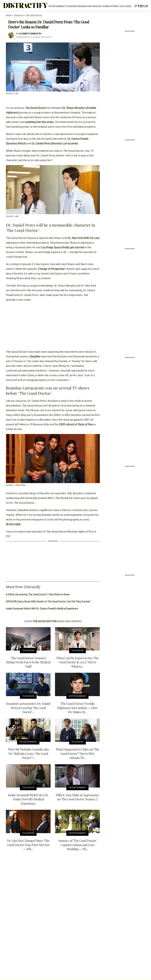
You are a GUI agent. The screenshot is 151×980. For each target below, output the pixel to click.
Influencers (95, 6)
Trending (83, 6)
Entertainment (57, 6)
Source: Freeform (16, 485)
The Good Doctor (34, 15)
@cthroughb (13, 524)
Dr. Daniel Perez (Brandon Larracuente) (55, 143)
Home (9, 15)
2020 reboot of (76, 424)
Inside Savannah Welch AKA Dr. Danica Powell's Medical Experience (42, 608)
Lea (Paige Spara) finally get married (63, 247)
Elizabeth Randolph (30, 34)
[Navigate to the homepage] (26, 6)
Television (71, 6)
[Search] (136, 6)
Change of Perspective (51, 269)
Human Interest (111, 6)
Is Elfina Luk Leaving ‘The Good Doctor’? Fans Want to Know (38, 594)
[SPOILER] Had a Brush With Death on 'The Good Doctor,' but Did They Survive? (48, 601)
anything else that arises (39, 122)
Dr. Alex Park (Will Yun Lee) (84, 238)
